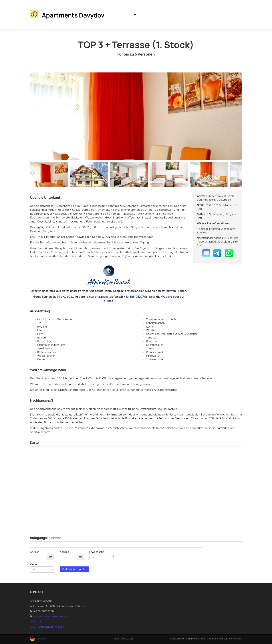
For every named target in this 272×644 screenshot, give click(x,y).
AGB (33, 627)
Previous (33, 174)
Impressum (36, 622)
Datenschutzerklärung (51, 627)
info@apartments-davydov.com (51, 617)
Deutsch (41, 639)
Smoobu (237, 639)
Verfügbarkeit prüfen (74, 569)
